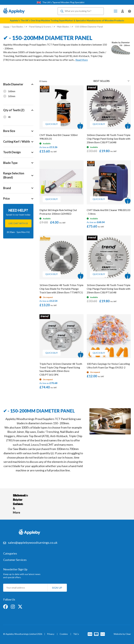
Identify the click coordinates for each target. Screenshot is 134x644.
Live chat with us (18, 223)
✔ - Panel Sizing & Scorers (38, 27)
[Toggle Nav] (116, 11)
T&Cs (76, 633)
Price (6, 199)
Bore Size (9, 131)
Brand (7, 188)
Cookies (64, 633)
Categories (10, 553)
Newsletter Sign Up (15, 568)
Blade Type (10, 163)
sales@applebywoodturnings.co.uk (33, 542)
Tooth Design (12, 152)
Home (6, 27)
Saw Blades (17, 27)
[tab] (18, 92)
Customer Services (15, 559)
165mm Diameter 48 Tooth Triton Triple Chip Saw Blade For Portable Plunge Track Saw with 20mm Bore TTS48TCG (61, 289)
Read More (82, 60)
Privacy (51, 633)
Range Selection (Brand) (14, 175)
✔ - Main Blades (62, 27)
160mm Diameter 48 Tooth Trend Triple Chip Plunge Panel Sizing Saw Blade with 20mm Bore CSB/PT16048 (109, 139)
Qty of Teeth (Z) (14, 110)
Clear (128, 633)
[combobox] (81, 11)
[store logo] (14, 11)
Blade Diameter (13, 84)
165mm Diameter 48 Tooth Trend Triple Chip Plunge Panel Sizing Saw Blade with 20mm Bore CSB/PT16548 (109, 289)
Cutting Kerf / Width (17, 142)
